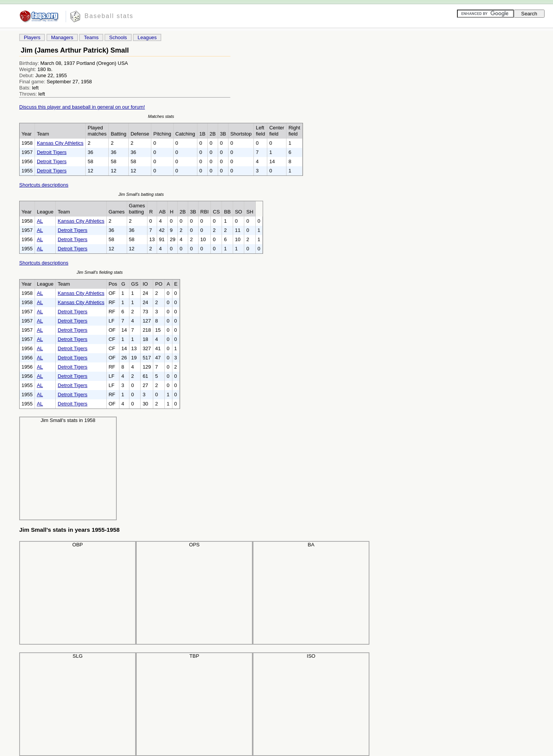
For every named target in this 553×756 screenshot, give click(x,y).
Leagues (147, 37)
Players (32, 37)
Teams (91, 37)
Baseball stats (109, 16)
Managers (62, 37)
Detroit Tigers (52, 152)
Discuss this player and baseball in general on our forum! (82, 107)
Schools (118, 37)
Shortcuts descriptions (44, 185)
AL (40, 221)
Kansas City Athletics (60, 143)
